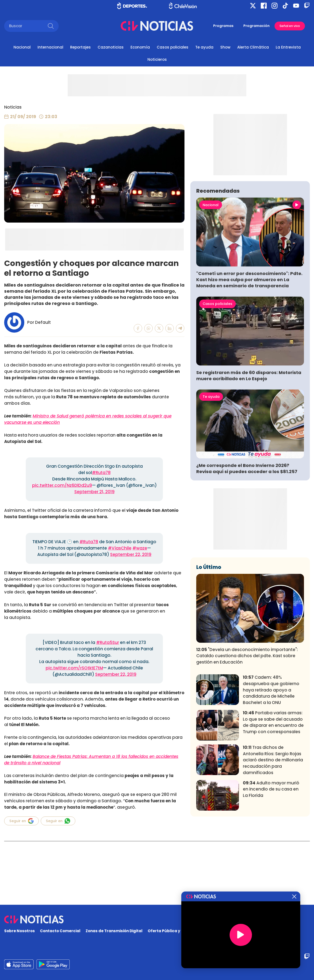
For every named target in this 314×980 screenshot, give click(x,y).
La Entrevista (288, 47)
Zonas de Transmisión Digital (114, 931)
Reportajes (80, 47)
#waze (140, 548)
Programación (256, 26)
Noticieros (157, 59)
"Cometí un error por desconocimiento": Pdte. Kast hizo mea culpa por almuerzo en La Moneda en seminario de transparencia (249, 352)
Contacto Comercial (60, 931)
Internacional (50, 47)
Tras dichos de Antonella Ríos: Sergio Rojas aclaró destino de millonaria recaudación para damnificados (273, 833)
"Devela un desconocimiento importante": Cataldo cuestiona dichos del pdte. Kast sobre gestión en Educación (247, 729)
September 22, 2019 (131, 554)
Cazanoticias (111, 47)
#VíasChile (120, 548)
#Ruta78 (101, 473)
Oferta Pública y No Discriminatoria (183, 931)
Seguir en (21, 821)
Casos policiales (173, 47)
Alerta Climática (253, 47)
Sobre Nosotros (20, 931)
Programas (223, 26)
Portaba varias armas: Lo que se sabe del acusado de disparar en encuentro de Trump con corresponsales (273, 795)
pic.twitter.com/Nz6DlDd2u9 (62, 485)
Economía (140, 47)
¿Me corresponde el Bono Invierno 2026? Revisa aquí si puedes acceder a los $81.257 (247, 541)
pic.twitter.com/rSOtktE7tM (74, 668)
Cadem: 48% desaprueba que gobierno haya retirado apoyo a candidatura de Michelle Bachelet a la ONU (271, 762)
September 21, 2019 (94, 492)
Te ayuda (204, 47)
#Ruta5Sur (108, 642)
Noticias (13, 107)
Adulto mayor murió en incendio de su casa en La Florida (271, 862)
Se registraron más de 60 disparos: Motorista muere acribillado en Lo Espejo (249, 448)
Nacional (22, 47)
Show (225, 47)
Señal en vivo (290, 26)
